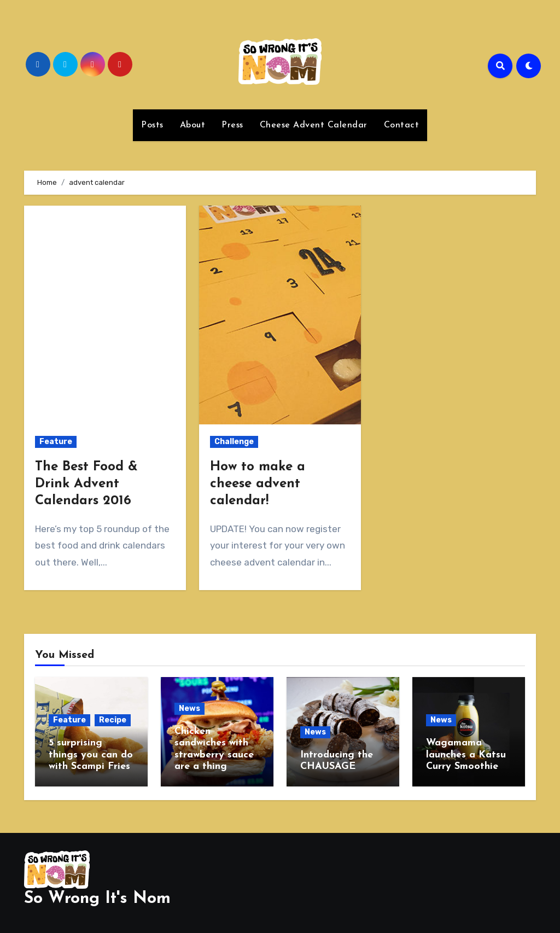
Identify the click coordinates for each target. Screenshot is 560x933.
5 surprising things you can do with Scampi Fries (91, 755)
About (193, 125)
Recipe (113, 720)
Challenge (234, 442)
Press (232, 125)
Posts (152, 125)
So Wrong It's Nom (97, 896)
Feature (56, 442)
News (189, 709)
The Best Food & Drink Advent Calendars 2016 (86, 484)
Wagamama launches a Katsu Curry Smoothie (466, 755)
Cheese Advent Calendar (314, 125)
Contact (402, 125)
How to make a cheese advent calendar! (258, 484)
